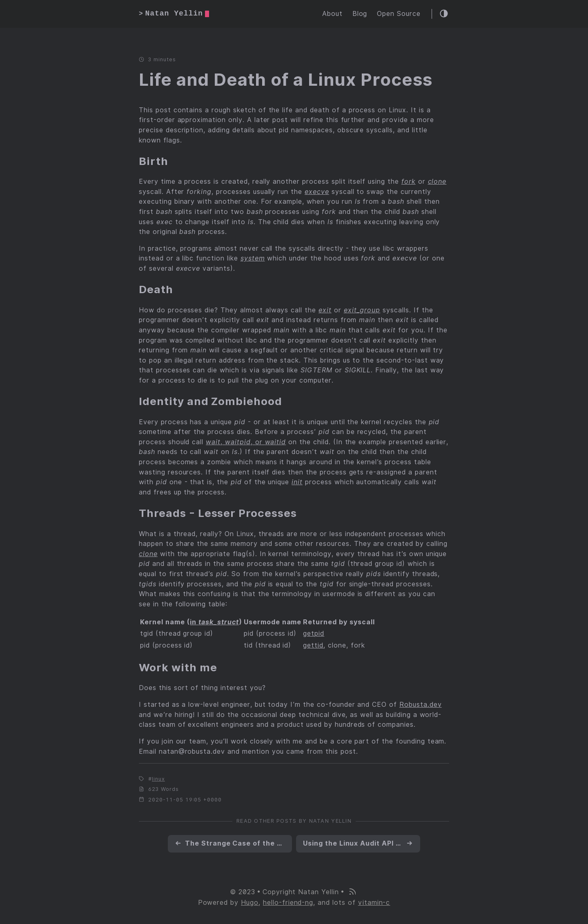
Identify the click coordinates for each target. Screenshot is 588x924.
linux (158, 779)
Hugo (250, 903)
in (214, 622)
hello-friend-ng (288, 903)
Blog (360, 14)
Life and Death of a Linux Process (286, 80)
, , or (246, 442)
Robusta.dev (421, 705)
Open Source (399, 14)
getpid (314, 633)
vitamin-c (374, 903)
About (332, 14)
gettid (313, 645)
